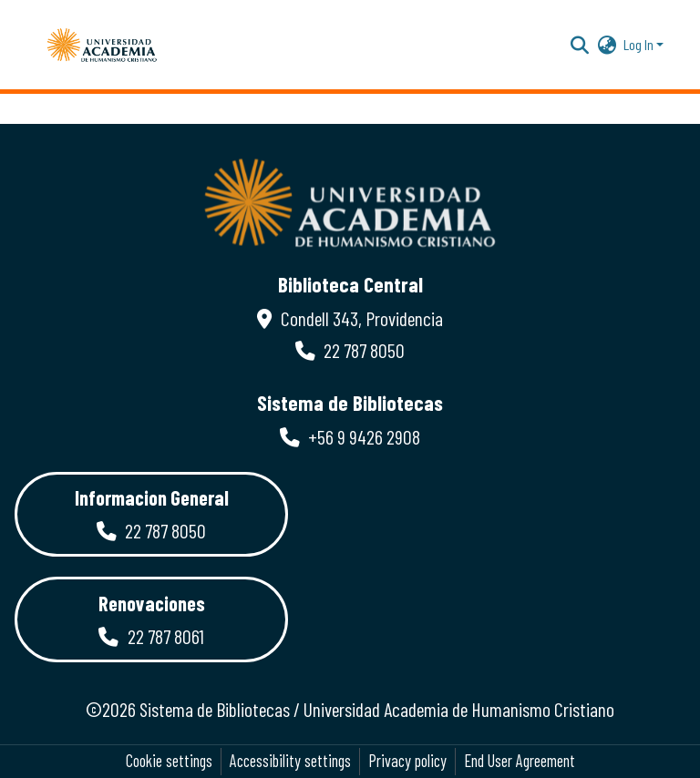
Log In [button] (640, 44)
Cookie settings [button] (169, 761)
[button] (102, 45)
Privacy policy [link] (407, 761)
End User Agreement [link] (520, 761)
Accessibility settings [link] (290, 761)
